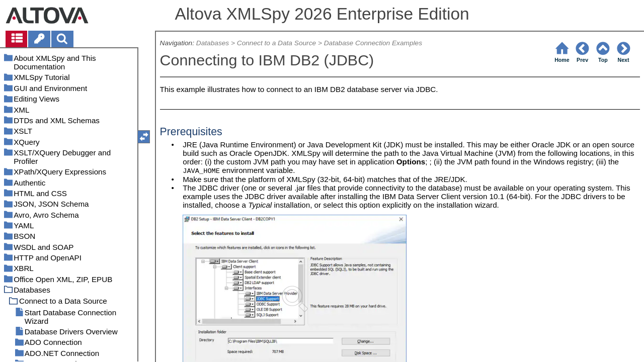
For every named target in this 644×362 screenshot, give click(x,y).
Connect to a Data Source (276, 43)
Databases (213, 43)
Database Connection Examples (373, 43)
